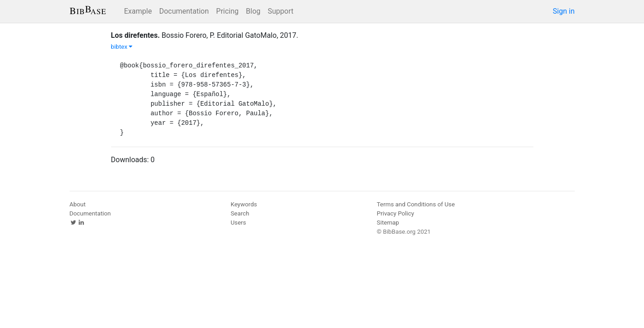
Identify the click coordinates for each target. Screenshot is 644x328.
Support (280, 11)
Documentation (184, 11)
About (78, 204)
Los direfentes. (136, 35)
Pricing (228, 11)
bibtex (122, 47)
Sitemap (388, 223)
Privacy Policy (396, 213)
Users (238, 223)
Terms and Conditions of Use (416, 204)
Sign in (564, 11)
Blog (253, 11)
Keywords (244, 204)
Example (138, 11)
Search (240, 213)
